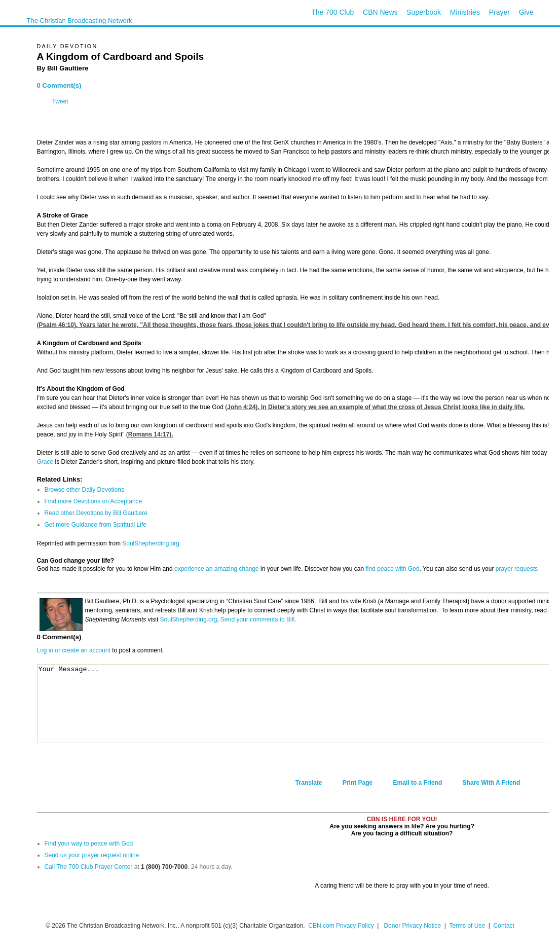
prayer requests (517, 569)
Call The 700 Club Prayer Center (89, 867)
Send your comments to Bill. (258, 619)
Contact (504, 926)
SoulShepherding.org (151, 543)
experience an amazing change (217, 569)
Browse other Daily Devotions (84, 490)
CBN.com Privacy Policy (341, 926)
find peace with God (393, 569)
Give (526, 12)
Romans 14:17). (151, 434)
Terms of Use (468, 926)
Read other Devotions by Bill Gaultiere (96, 513)
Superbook (424, 12)
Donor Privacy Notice (412, 926)
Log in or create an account (74, 650)
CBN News (380, 12)
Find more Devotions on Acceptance (94, 501)
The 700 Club (332, 12)
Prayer (499, 12)
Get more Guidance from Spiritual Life (96, 525)
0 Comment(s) (59, 85)
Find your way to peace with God (89, 844)
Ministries (465, 12)
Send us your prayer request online (92, 855)
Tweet (60, 101)
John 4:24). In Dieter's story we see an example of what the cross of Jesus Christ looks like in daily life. (376, 407)
